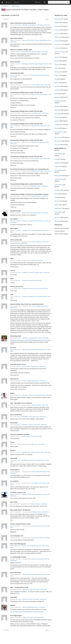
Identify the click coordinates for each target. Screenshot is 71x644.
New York (57, 145)
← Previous (5, 19)
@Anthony (25, 395)
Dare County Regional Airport (34, 213)
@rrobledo (25, 599)
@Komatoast (25, 546)
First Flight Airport (32, 618)
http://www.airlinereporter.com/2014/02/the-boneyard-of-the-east (28, 340)
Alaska (56, 26)
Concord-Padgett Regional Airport (43, 40)
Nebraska (57, 125)
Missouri (57, 117)
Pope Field (32, 281)
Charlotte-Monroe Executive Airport (41, 75)
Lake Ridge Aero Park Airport (36, 25)
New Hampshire (59, 132)
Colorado (57, 41)
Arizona (57, 30)
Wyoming (57, 221)
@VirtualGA (25, 25)
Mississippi (58, 114)
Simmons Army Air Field (35, 289)
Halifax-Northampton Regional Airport (41, 472)
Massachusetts (59, 101)
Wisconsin (57, 218)
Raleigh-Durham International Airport (40, 142)
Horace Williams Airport (38, 85)
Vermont (57, 201)
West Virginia (58, 212)
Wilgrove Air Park (31, 436)
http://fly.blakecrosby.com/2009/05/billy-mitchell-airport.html (27, 612)
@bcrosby (25, 607)
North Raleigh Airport (36, 113)
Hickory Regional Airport (33, 366)
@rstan (24, 366)
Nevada (57, 128)
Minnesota (58, 110)
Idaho (56, 68)
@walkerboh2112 (26, 52)
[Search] (68, 2)
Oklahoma (57, 163)
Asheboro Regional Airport (37, 452)
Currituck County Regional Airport (37, 395)
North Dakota (58, 154)
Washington (58, 208)
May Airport (34, 444)
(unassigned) (58, 19)
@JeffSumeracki (26, 452)
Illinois (56, 72)
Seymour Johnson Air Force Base (39, 95)
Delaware (57, 48)
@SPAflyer (18, 563)
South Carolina (59, 179)
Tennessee (58, 190)
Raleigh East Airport (36, 52)
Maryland (57, 97)
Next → (47, 19)
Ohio (56, 159)
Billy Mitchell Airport (33, 607)
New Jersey (58, 137)
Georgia (57, 61)
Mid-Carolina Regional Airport (38, 460)
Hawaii (56, 64)
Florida (57, 57)
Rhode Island (58, 176)
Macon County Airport (35, 425)
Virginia (57, 205)
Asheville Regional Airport (33, 381)
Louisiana (57, 90)
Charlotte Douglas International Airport (39, 64)
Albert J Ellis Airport (35, 589)
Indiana (57, 75)
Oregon (57, 167)
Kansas (57, 83)
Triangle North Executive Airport (39, 126)
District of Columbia (60, 52)
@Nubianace (25, 221)
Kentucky (57, 86)
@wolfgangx (25, 64)
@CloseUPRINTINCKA (28, 40)
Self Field (34, 261)
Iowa (56, 79)
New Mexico (58, 141)
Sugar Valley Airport (36, 405)
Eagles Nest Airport (35, 504)
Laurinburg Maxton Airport (35, 338)
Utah (56, 197)
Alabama (57, 23)
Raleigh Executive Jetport (37, 171)
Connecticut (58, 44)
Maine (56, 94)
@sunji (24, 213)
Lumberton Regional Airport (36, 273)
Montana (57, 121)
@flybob (24, 618)
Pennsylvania (58, 170)
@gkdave (25, 494)
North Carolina (59, 148)
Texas (56, 194)
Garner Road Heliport (34, 599)
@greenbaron (26, 350)
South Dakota (58, 185)
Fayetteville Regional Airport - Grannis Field (40, 221)
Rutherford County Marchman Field (39, 350)
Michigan (57, 106)
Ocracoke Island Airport (37, 538)
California (57, 37)
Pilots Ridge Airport (34, 417)
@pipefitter (25, 230)
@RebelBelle (25, 417)
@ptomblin (25, 338)
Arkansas (57, 34)
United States (47, 25)
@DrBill (23, 436)
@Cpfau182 (25, 273)
